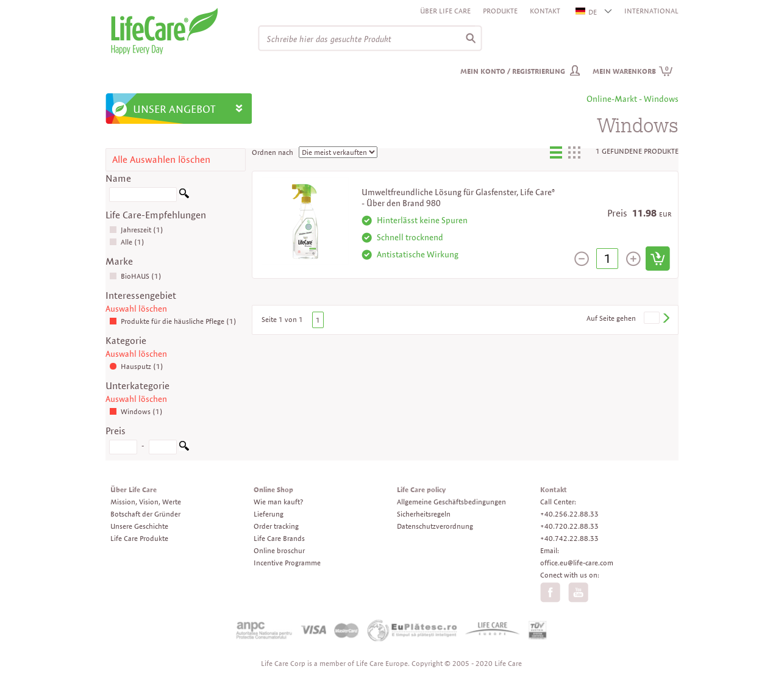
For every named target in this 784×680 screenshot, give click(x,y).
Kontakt (545, 11)
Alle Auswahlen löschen (161, 159)
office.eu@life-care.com (577, 563)
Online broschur (279, 550)
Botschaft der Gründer (145, 514)
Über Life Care (445, 11)
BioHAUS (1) (135, 276)
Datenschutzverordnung (435, 526)
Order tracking (276, 526)
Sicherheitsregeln (424, 514)
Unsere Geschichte (139, 526)
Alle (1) (127, 242)
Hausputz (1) (136, 366)
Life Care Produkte (139, 538)
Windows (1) (136, 411)
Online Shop (273, 489)
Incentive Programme (287, 563)
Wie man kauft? (278, 502)
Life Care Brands (279, 538)
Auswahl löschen (136, 309)
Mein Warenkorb (633, 71)
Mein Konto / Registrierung (513, 71)
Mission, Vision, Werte (146, 502)
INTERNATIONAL (651, 11)
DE (587, 12)
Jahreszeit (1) (136, 230)
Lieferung (269, 514)
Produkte (500, 11)
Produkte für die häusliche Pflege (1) (173, 321)
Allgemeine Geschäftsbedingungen (451, 502)
